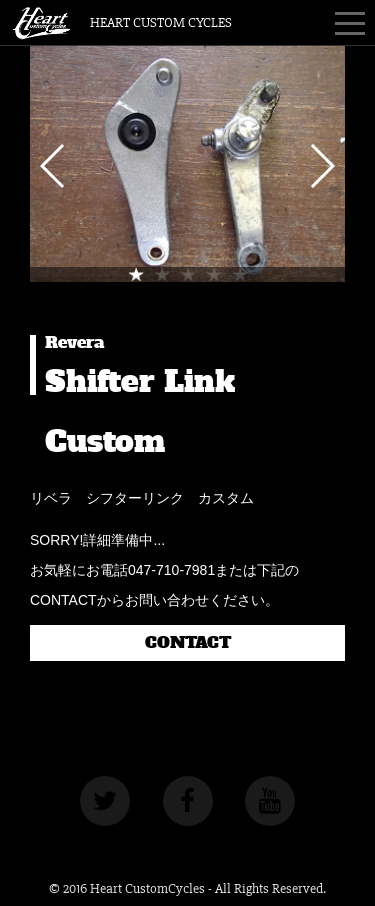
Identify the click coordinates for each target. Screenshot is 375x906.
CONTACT (188, 643)
